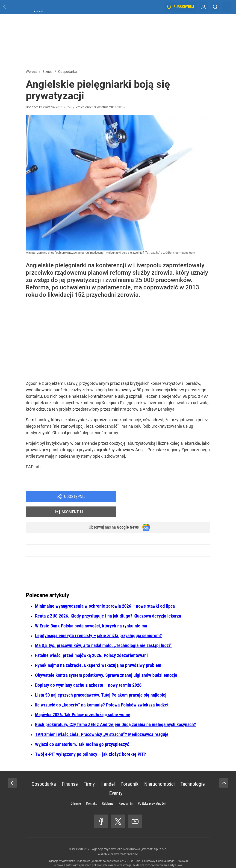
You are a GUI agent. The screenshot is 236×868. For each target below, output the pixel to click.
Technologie (193, 770)
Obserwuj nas (111, 513)
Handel (108, 770)
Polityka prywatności (152, 790)
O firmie (76, 790)
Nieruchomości (159, 770)
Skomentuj (169, 497)
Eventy (116, 779)
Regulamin (126, 790)
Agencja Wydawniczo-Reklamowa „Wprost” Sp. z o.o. (130, 835)
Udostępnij (75, 497)
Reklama (108, 790)
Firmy (89, 770)
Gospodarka (44, 770)
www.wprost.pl (125, 856)
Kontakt (91, 790)
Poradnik (130, 770)
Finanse (70, 770)
